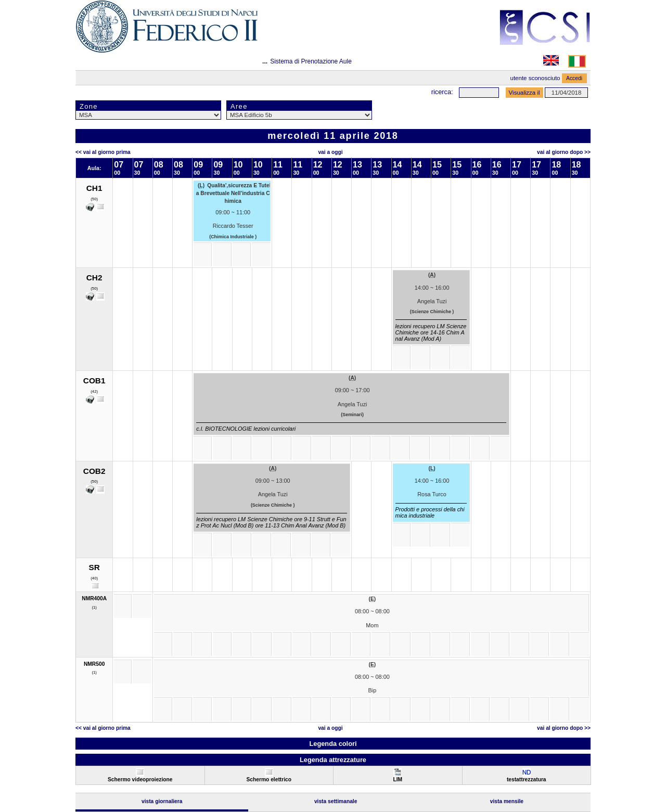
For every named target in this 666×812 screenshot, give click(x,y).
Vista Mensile (507, 801)
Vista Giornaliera (162, 801)
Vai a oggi (330, 152)
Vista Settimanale (336, 801)
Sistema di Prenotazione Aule (311, 61)
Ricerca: (442, 92)
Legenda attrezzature (333, 760)
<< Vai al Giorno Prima (103, 152)
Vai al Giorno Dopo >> (564, 152)
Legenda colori (333, 744)
